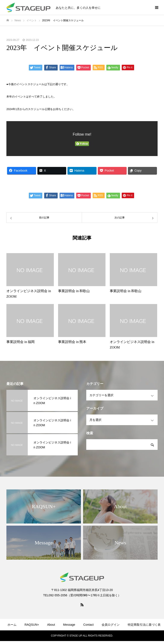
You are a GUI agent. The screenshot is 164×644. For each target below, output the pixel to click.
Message (69, 625)
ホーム (12, 625)
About (51, 625)
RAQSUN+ (32, 625)
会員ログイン (111, 625)
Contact (88, 625)
